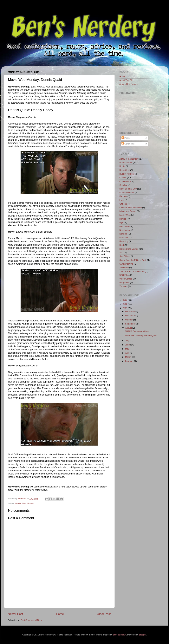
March (128, 357)
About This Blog (127, 80)
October (129, 320)
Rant (122, 245)
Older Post (104, 614)
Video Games (126, 279)
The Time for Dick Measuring (133, 271)
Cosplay (123, 185)
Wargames (125, 283)
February (130, 361)
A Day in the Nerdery (129, 159)
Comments (128, 144)
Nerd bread (125, 226)
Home (60, 614)
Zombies (123, 286)
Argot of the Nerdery (129, 84)
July (127, 341)
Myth (122, 222)
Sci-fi (122, 253)
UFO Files (124, 275)
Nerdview (124, 238)
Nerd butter (125, 230)
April (128, 353)
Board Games (126, 163)
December (130, 312)
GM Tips (123, 204)
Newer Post (16, 614)
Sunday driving (126, 264)
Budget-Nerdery (127, 174)
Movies (30, 503)
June (128, 345)
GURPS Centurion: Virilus (136, 331)
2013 (125, 300)
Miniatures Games (128, 211)
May (127, 349)
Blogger (143, 635)
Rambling (124, 241)
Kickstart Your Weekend (131, 208)
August (129, 328)
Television (124, 267)
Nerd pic (123, 234)
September (131, 324)
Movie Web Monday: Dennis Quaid (141, 335)
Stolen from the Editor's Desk (133, 260)
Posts (126, 138)
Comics (123, 177)
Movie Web (21, 503)
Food (122, 200)
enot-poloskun (120, 635)
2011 (125, 308)
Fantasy (123, 196)
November (130, 316)
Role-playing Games (129, 249)
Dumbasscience (127, 193)
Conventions (125, 181)
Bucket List (125, 170)
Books (122, 166)
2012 (125, 304)
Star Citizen (125, 256)
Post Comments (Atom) (32, 620)
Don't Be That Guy (128, 189)
